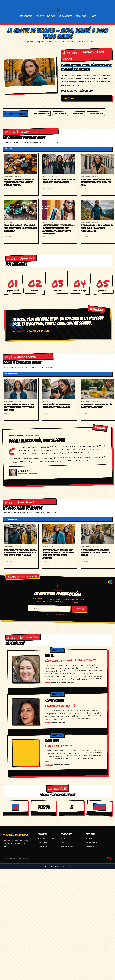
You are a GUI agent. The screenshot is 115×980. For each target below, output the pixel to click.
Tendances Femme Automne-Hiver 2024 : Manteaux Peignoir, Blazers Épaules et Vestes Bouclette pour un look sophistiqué (58, 554)
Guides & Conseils (81, 16)
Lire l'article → (70, 98)
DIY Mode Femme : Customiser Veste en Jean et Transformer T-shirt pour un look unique (19, 407)
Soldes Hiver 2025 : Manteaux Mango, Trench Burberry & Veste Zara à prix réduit (96, 182)
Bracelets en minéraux (96, 114)
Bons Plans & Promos (26, 16)
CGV (62, 866)
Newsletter (88, 839)
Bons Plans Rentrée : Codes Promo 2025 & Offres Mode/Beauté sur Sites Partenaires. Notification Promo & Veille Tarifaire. (59, 229)
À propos (94, 16)
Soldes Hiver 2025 (77, 114)
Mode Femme (40, 16)
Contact (64, 843)
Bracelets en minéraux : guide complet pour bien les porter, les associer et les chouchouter (20, 228)
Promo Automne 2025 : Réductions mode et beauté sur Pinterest (85, 67)
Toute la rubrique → (12, 374)
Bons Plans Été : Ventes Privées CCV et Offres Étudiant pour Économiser (57, 406)
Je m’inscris (79, 609)
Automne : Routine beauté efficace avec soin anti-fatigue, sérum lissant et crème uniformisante (19, 182)
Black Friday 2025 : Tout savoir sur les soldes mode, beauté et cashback (59, 181)
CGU (69, 866)
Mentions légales (91, 843)
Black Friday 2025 (60, 114)
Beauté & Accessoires (65, 16)
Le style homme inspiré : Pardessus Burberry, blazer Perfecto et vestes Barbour (95, 552)
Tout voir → (9, 149)
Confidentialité (90, 847)
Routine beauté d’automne (41, 114)
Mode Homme (51, 16)
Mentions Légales (51, 866)
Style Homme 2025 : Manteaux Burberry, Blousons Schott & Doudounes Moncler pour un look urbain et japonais (20, 552)
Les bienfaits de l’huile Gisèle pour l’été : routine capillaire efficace (97, 406)
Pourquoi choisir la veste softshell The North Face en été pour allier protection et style (97, 228)
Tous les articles (67, 847)
